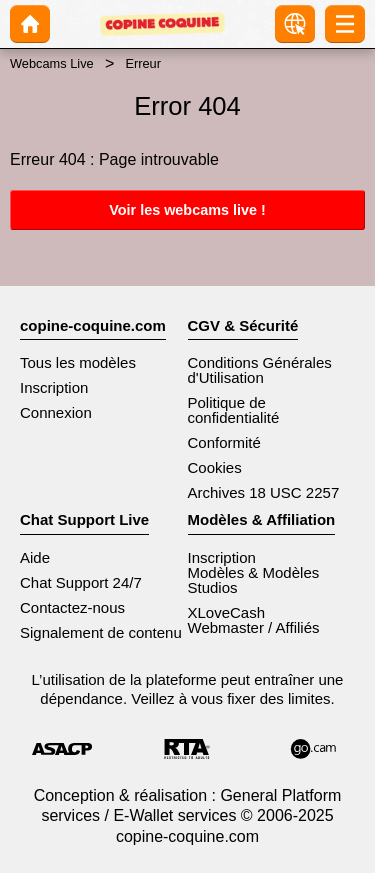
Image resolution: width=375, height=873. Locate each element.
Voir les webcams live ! (187, 210)
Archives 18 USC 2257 (264, 492)
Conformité (224, 442)
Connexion (56, 412)
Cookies (215, 467)
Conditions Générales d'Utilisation (260, 370)
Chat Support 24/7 (81, 582)
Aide (35, 557)
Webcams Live (52, 63)
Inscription (54, 387)
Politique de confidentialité (234, 410)
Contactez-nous (72, 607)
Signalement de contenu (101, 632)
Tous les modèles (78, 362)
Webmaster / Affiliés (254, 627)
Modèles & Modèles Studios (254, 580)
